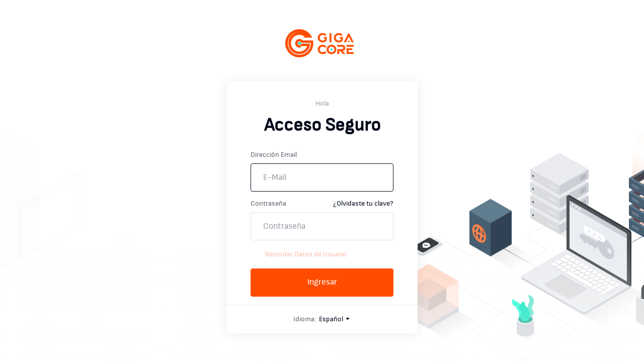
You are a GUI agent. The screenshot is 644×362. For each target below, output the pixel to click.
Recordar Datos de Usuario (299, 254)
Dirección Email (274, 155)
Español (335, 319)
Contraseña (268, 204)
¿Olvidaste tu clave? (363, 204)
